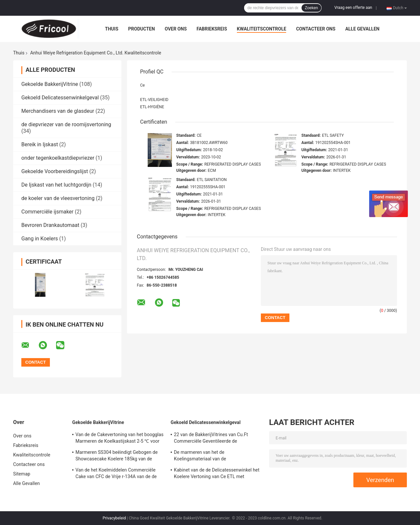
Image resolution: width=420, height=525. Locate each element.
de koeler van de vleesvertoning (58, 198)
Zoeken (311, 8)
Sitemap (22, 474)
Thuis (112, 29)
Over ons (176, 29)
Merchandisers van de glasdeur (58, 111)
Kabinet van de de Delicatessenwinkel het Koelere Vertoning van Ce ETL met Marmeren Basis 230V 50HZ (217, 474)
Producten (142, 29)
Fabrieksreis (212, 29)
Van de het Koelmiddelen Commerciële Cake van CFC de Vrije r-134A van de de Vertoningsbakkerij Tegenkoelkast (116, 474)
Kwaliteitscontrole (262, 29)
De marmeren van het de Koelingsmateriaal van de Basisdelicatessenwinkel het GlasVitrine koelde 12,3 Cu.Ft (215, 456)
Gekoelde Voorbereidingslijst (55, 171)
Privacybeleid (114, 518)
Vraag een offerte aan (353, 8)
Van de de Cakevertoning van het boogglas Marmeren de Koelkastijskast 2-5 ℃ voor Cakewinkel (119, 439)
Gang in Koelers (40, 239)
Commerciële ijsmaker (47, 212)
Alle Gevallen (362, 29)
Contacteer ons (316, 29)
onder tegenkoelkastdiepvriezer (58, 158)
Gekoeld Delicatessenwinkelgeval (60, 98)
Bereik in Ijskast (40, 144)
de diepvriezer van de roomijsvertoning (66, 124)
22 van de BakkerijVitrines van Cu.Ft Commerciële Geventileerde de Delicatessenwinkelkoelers (211, 439)
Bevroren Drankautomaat (50, 225)
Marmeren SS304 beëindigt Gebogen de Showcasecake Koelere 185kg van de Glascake (116, 456)
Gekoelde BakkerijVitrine (50, 84)
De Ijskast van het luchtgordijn (56, 185)
